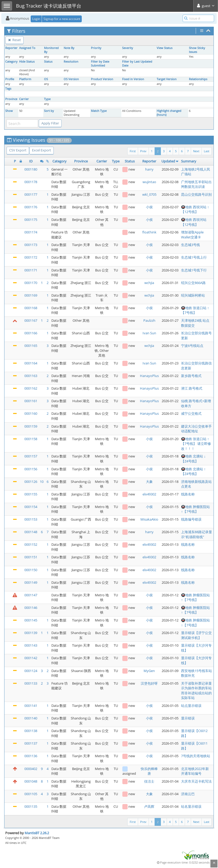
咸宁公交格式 (191, 413)
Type (47, 99)
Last (207, 151)
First (133, 151)
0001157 (31, 456)
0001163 (31, 376)
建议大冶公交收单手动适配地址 (196, 429)
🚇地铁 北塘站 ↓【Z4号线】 (193, 459)
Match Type (99, 111)
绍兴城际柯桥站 (193, 295)
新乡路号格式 (191, 376)
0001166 (31, 333)
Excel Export (42, 150)
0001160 (31, 413)
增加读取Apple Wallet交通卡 (192, 235)
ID (31, 161)
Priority (96, 48)
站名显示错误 (191, 806)
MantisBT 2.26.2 (37, 833)
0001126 (31, 482)
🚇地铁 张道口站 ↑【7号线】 (195, 310)
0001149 (31, 582)
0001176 (31, 207)
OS (46, 79)
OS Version (71, 79)
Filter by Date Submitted (100, 64)
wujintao (149, 182)
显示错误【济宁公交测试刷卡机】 (196, 635)
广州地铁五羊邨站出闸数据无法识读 (196, 184)
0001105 (31, 794)
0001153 (31, 519)
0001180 (31, 169)
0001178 (31, 182)
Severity (128, 48)
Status (48, 62)
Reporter (11, 48)
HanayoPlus (149, 376)
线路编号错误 (191, 519)
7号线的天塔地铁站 (196, 756)
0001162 (31, 388)
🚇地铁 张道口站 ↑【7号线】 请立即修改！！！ (196, 444)
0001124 (31, 671)
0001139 (31, 633)
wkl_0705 (149, 194)
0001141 (31, 706)
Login (36, 19)
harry (149, 169)
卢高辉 (149, 806)
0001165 (31, 346)
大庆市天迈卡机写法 (196, 781)
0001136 (31, 756)
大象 (149, 482)
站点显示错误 (191, 706)
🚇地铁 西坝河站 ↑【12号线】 (195, 209)
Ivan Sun (149, 333)
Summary (189, 161)
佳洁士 (149, 781)
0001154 (31, 507)
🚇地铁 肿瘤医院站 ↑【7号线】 (195, 509)
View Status (165, 48)
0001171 (31, 270)
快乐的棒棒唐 (149, 771)
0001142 (31, 658)
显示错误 (188, 718)
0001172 (31, 257)
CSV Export (18, 150)
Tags (8, 89)
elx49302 (149, 494)
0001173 (31, 245)
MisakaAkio (149, 519)
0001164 (31, 363)
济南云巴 (188, 794)
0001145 (31, 620)
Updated (168, 161)
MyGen (149, 671)
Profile (10, 79)
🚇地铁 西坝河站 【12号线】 (194, 222)
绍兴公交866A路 (193, 283)
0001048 (31, 781)
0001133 (31, 683)
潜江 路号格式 (192, 388)
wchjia (149, 283)
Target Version (167, 79)
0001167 (31, 320)
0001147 (31, 595)
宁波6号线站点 (192, 346)
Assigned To (27, 48)
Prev (143, 151)
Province (11, 99)
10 (42, 482)
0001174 (31, 232)
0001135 (31, 806)
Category (11, 62)
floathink (149, 232)
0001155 (31, 494)
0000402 (31, 769)
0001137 (31, 743)
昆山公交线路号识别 (196, 194)
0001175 (31, 220)
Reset (15, 40)
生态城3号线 (190, 245)
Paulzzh (149, 320)
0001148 (31, 532)
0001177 (31, 194)
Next (196, 151)
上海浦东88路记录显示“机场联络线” (197, 534)
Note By (69, 48)
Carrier (24, 99)
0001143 (31, 645)
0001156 (31, 469)
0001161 (31, 401)
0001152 (31, 544)
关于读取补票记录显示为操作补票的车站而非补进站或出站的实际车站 (196, 691)
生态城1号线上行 (194, 257)
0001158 (31, 439)
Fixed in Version (133, 79)
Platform (25, 79)
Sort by (49, 111)
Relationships (198, 79)
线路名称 (188, 494)
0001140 (31, 718)
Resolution (71, 62)
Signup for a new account (62, 19)
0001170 (31, 283)
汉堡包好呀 (149, 683)
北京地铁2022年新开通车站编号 (195, 771)
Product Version (102, 79)
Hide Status (27, 62)
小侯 (149, 207)
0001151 (31, 557)
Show (9, 111)
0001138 (31, 731)
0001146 (31, 608)
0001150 (31, 570)
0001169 (31, 295)
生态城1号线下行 (194, 270)
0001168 (31, 308)
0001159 (31, 426)
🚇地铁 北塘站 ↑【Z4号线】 (193, 471)
